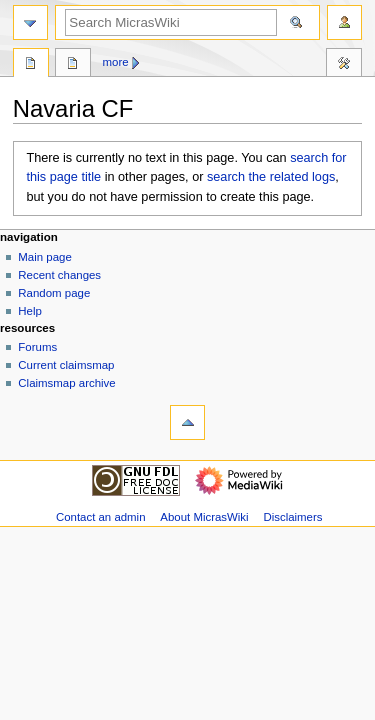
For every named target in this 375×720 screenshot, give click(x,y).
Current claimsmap (66, 365)
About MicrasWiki (204, 517)
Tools (344, 65)
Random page (54, 293)
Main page (45, 257)
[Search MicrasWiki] (171, 22)
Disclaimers (292, 517)
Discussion (73, 65)
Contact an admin (101, 517)
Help (30, 311)
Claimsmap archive (66, 383)
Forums (37, 347)
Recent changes (59, 275)
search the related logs (271, 177)
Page (31, 65)
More (116, 62)
